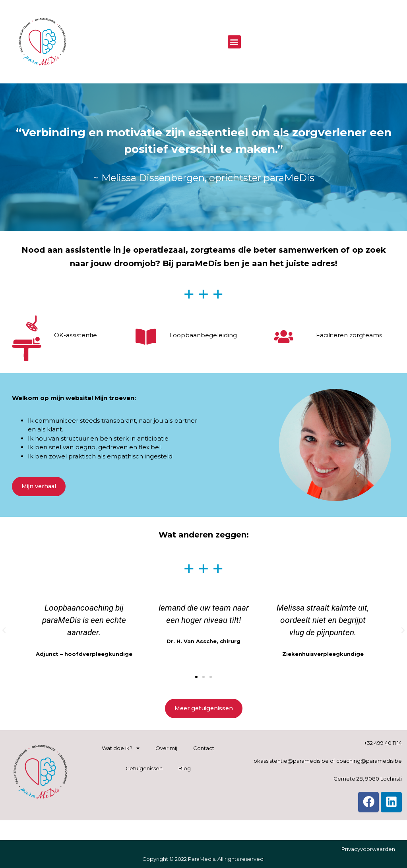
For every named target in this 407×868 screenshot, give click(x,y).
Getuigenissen (144, 768)
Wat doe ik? (121, 748)
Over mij (166, 748)
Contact (204, 748)
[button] (234, 42)
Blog (185, 768)
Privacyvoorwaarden (368, 849)
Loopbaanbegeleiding (203, 335)
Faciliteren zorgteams (349, 335)
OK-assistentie (76, 335)
